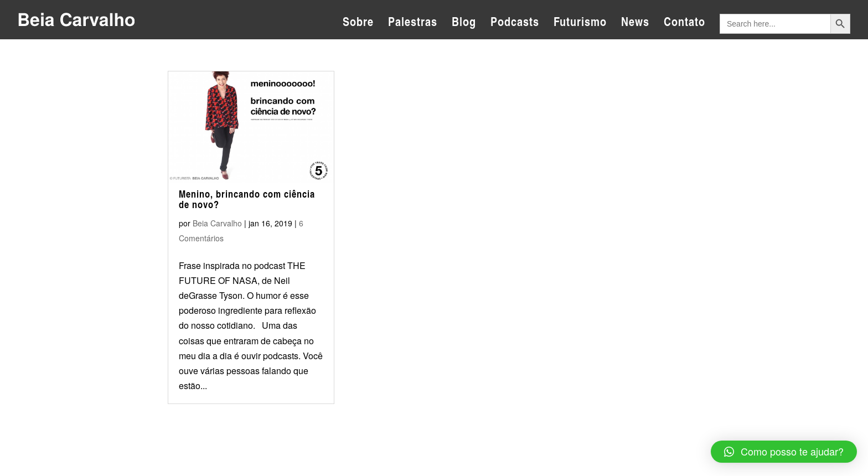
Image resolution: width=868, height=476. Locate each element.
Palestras (413, 24)
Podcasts (515, 24)
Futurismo (580, 24)
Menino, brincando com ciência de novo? (247, 199)
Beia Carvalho (217, 223)
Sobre (358, 24)
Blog (464, 24)
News (635, 24)
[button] (784, 452)
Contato (684, 24)
